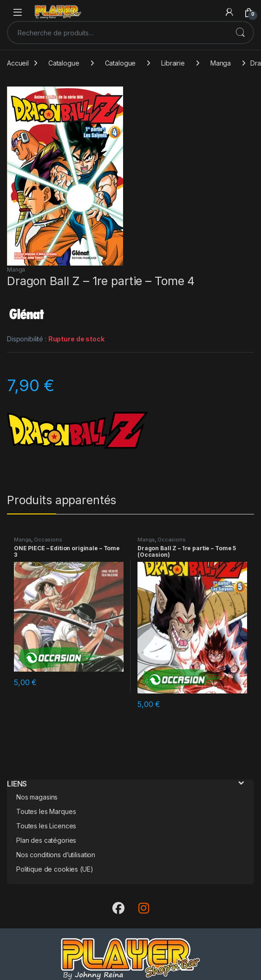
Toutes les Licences (46, 826)
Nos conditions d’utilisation (56, 855)
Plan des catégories (46, 840)
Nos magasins (37, 797)
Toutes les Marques (46, 811)
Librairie (173, 63)
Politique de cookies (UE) (55, 869)
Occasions (48, 540)
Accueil (18, 63)
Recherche (240, 33)
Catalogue (64, 63)
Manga (221, 63)
